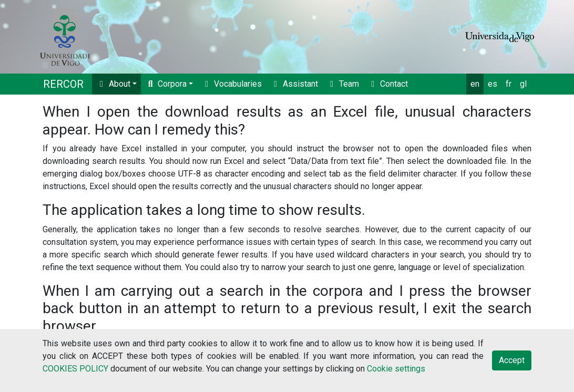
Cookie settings (396, 369)
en (475, 84)
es (493, 84)
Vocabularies (232, 84)
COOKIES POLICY (75, 369)
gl (523, 84)
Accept (512, 360)
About (113, 84)
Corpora (166, 84)
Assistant (294, 84)
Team (343, 84)
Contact (388, 84)
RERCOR (63, 84)
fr (509, 84)
